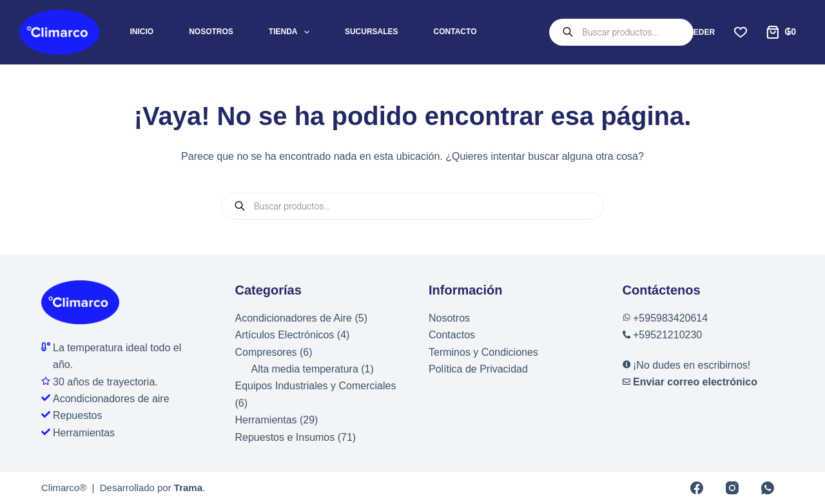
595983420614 (673, 318)
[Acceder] (687, 32)
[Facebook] (697, 488)
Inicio (142, 32)
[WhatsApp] (768, 488)
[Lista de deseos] (741, 32)
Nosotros (211, 32)
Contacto (455, 32)
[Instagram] (732, 488)
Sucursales (372, 32)
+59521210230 (667, 335)
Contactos (452, 335)
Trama (188, 488)
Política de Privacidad (478, 369)
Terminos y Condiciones (483, 352)
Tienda (292, 32)
